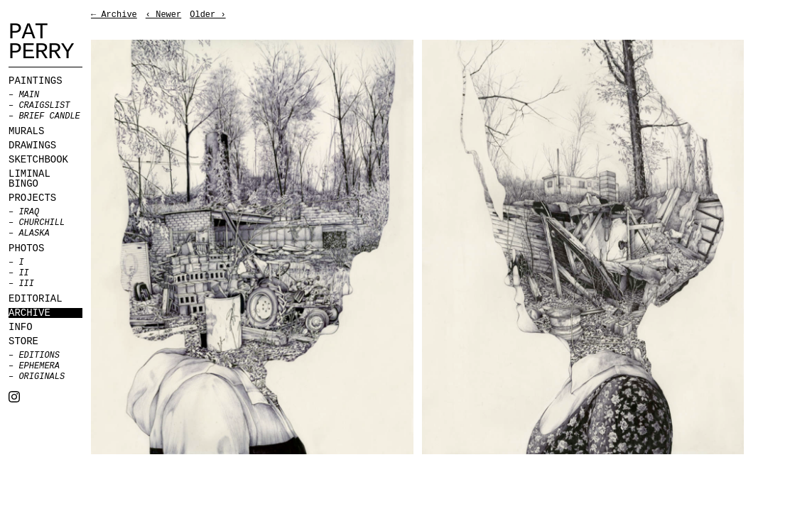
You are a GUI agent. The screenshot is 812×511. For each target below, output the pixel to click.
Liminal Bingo (29, 179)
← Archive (114, 15)
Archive (29, 313)
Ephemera (39, 366)
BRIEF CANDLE (49, 116)
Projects (32, 198)
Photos (26, 248)
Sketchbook (38, 160)
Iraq (29, 212)
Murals (26, 131)
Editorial (36, 299)
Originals (42, 377)
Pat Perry (41, 43)
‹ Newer (163, 15)
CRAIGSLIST (44, 106)
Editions (39, 356)
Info (21, 327)
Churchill (42, 223)
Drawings (32, 145)
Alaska (34, 233)
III (26, 284)
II (23, 273)
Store (23, 341)
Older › (207, 15)
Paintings (36, 81)
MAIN (29, 95)
